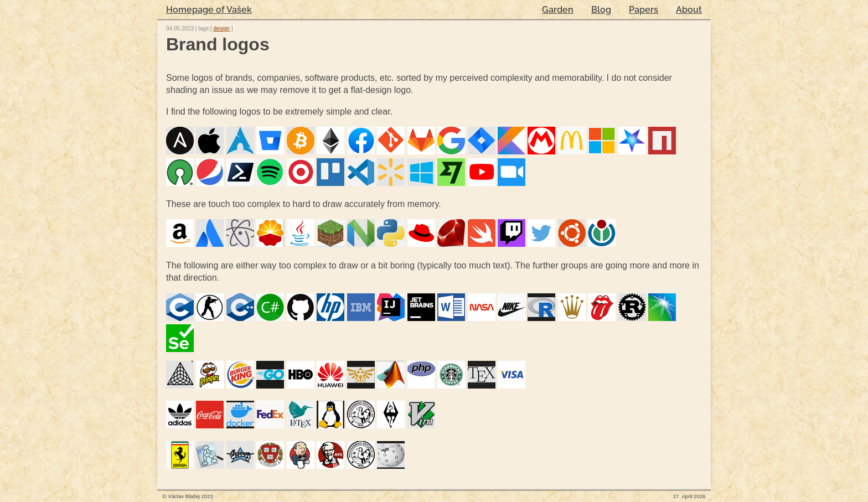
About (689, 10)
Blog (601, 10)
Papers (644, 10)
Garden (558, 10)
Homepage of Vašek (209, 10)
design (221, 29)
